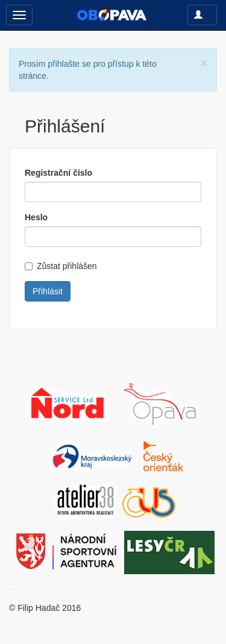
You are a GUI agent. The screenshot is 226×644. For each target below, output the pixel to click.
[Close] (204, 63)
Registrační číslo (58, 173)
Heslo (36, 217)
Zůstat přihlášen (61, 266)
